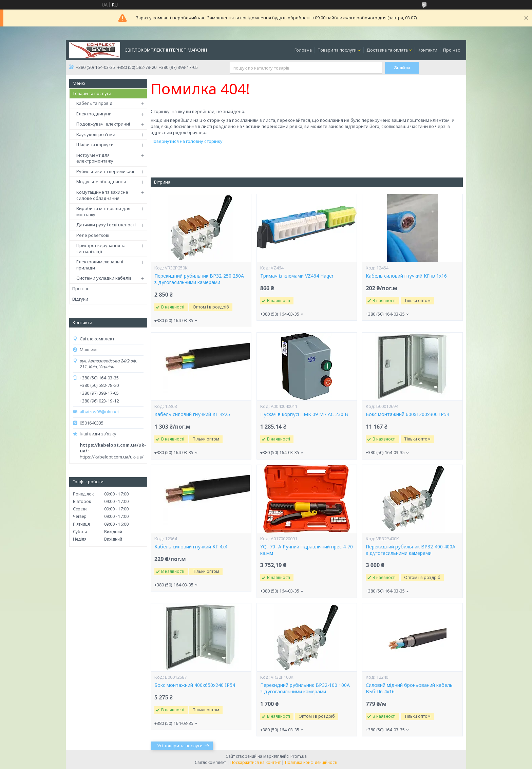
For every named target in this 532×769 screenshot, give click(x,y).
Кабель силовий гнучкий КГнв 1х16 (406, 276)
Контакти (427, 50)
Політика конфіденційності (311, 762)
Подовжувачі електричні (103, 124)
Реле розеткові (93, 235)
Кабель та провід (94, 103)
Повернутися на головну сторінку (187, 141)
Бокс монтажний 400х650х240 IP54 (195, 685)
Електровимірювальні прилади (100, 265)
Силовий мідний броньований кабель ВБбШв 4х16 (409, 688)
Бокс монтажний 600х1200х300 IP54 (407, 414)
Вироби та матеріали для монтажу (103, 211)
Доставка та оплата (387, 50)
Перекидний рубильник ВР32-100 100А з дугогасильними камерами (305, 688)
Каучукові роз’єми (96, 134)
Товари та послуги (337, 50)
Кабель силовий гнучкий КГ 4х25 (192, 414)
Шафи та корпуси (95, 145)
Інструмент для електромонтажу (95, 158)
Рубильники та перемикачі (105, 171)
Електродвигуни (94, 114)
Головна (303, 50)
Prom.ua (299, 756)
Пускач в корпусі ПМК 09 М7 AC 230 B (304, 414)
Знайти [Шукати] (402, 68)
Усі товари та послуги (180, 746)
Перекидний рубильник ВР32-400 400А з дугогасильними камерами (411, 550)
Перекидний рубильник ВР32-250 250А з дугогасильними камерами (199, 279)
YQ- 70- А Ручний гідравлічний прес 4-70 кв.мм (307, 550)
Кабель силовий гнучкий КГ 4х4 (191, 547)
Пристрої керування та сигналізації (101, 248)
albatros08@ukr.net (99, 412)
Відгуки (80, 299)
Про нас (452, 50)
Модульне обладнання (101, 182)
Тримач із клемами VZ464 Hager (297, 276)
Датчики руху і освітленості (106, 225)
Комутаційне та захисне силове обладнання (102, 195)
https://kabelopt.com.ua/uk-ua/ (112, 457)
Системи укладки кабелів (104, 278)
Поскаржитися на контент (255, 762)
